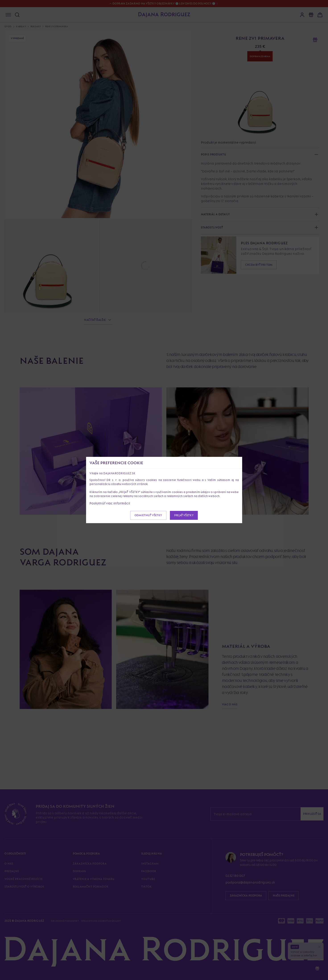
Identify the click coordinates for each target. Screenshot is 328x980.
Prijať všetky (184, 515)
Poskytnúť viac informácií (110, 503)
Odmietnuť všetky (148, 515)
